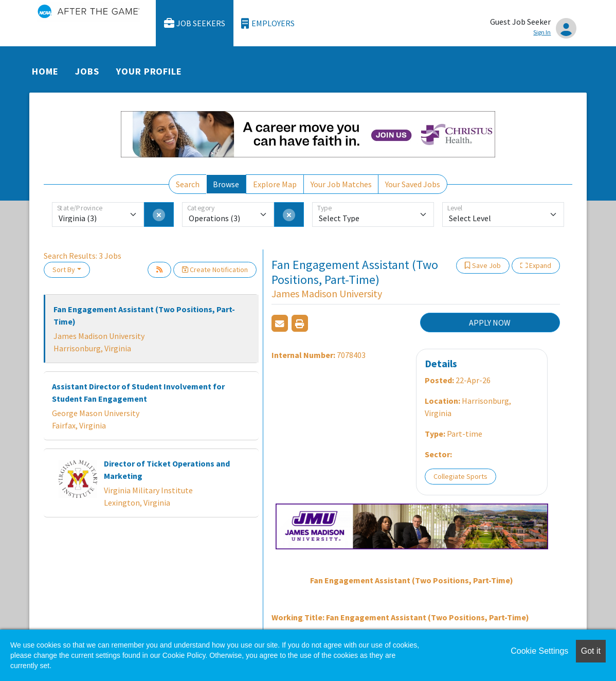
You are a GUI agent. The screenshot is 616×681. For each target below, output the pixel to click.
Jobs (87, 71)
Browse (226, 184)
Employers (268, 23)
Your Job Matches (341, 184)
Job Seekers (195, 23)
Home (45, 71)
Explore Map (275, 184)
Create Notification (215, 270)
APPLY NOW (490, 322)
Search (188, 184)
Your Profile (149, 71)
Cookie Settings (539, 651)
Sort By (64, 270)
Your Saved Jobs (413, 184)
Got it (591, 651)
